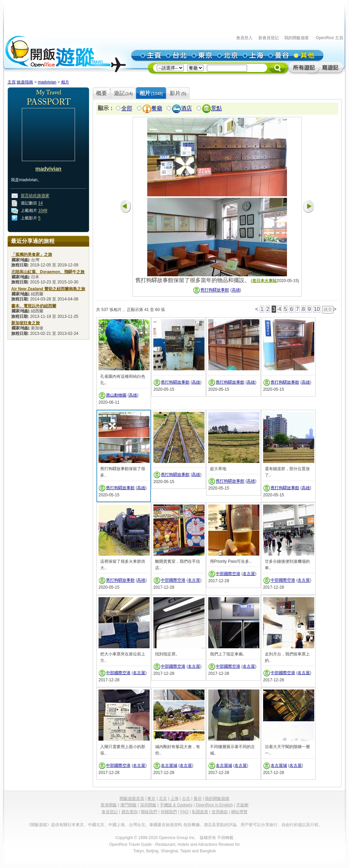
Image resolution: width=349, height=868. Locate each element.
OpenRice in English (214, 805)
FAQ (184, 812)
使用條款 (220, 812)
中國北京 (96, 825)
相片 (65, 82)
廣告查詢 (130, 812)
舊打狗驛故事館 (215, 290)
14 (40, 203)
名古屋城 (169, 765)
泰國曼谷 (157, 825)
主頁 (12, 82)
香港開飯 (109, 805)
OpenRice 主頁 (329, 38)
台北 (186, 799)
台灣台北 (137, 825)
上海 (174, 799)
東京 (151, 799)
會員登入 (244, 38)
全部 (127, 108)
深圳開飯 (148, 805)
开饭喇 (242, 805)
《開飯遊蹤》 (39, 825)
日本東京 (76, 825)
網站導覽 (239, 812)
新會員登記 (269, 38)
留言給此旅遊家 (35, 196)
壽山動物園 (116, 395)
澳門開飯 (128, 805)
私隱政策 (200, 812)
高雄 (236, 290)
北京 (163, 799)
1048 (43, 211)
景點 (216, 108)
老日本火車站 (264, 281)
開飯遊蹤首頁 (132, 799)
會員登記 (110, 812)
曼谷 (198, 799)
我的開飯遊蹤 (297, 38)
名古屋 (194, 580)
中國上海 (117, 825)
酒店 (186, 108)
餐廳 (157, 108)
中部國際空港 (173, 580)
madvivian (47, 82)
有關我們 (169, 812)
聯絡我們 (149, 812)
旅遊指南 (25, 82)
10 (317, 309)
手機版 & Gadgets (176, 805)
